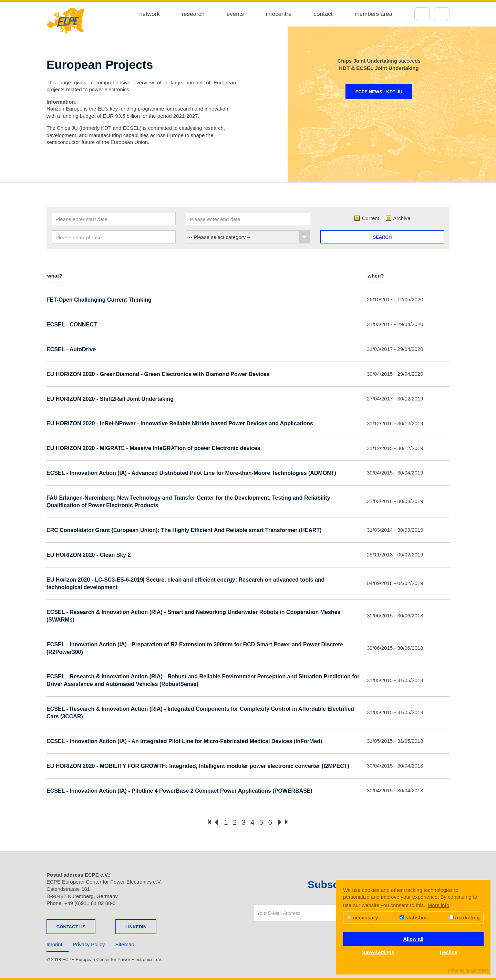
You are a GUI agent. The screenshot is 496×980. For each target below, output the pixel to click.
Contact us (71, 927)
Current (367, 218)
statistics (414, 918)
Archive (398, 218)
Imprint (54, 944)
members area (373, 14)
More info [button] (439, 905)
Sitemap (125, 944)
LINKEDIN (136, 927)
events (235, 14)
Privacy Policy (89, 944)
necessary (363, 918)
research (193, 14)
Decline (448, 952)
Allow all (413, 939)
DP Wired (480, 970)
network (149, 14)
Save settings (378, 952)
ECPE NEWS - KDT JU (379, 92)
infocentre (279, 14)
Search (383, 237)
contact (323, 14)
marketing (464, 918)
